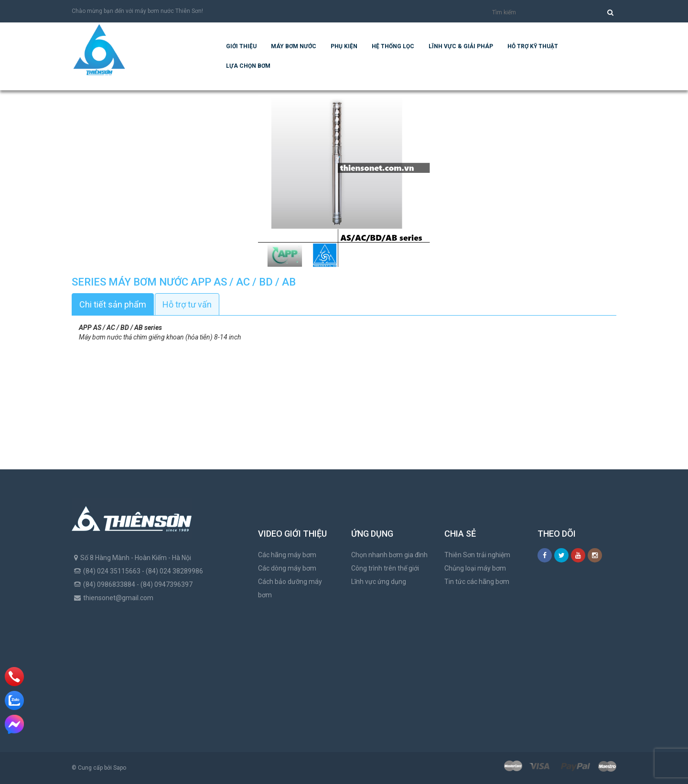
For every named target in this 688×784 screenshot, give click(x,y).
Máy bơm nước (294, 46)
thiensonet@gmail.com (118, 598)
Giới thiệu (241, 46)
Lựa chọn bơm (248, 66)
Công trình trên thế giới (385, 568)
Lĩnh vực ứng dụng (379, 582)
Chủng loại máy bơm (475, 568)
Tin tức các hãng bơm (477, 582)
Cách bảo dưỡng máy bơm (290, 588)
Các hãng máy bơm (287, 555)
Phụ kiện (344, 46)
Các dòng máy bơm (287, 568)
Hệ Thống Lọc (393, 46)
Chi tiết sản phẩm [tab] (113, 304)
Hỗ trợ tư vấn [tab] (187, 304)
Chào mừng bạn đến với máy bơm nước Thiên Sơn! (137, 11)
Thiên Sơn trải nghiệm (477, 555)
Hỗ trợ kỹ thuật (533, 46)
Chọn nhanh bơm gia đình (389, 555)
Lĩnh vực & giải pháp (461, 46)
